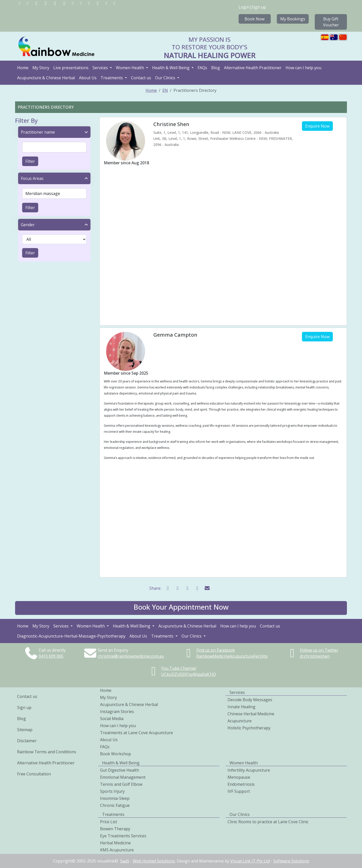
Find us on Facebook (216, 650)
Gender (28, 225)
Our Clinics (166, 78)
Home (23, 68)
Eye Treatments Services (123, 836)
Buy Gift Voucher (331, 22)
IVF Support (239, 791)
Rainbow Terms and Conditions (47, 752)
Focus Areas (32, 178)
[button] (181, 608)
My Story (41, 68)
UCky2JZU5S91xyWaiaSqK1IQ (189, 674)
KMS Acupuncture (117, 850)
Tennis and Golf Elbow (121, 784)
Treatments (112, 78)
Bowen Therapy (115, 829)
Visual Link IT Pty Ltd (250, 861)
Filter (30, 161)
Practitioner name (38, 132)
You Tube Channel (179, 668)
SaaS (125, 861)
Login (244, 7)
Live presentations (71, 68)
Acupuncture (240, 721)
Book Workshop (116, 754)
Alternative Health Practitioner (253, 68)
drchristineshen (315, 656)
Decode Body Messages (250, 700)
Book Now (255, 19)
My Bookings (293, 19)
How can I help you (303, 68)
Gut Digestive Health (120, 770)
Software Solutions (291, 861)
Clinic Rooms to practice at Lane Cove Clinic (268, 822)
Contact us (141, 78)
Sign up (259, 7)
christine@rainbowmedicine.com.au (131, 656)
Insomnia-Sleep (115, 798)
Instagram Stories (117, 712)
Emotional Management (123, 777)
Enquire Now (317, 126)
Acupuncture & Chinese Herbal (46, 78)
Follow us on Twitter (319, 650)
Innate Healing (241, 707)
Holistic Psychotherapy (249, 728)
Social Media (112, 719)
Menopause (239, 777)
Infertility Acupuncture (249, 770)
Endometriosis (241, 784)
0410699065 (51, 656)
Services (101, 68)
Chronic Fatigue (115, 805)
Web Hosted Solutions (154, 861)
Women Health (130, 68)
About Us (88, 78)
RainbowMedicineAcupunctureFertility (232, 656)
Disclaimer (27, 741)
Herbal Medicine (115, 843)
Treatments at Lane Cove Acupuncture (137, 733)
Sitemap (25, 730)
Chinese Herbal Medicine (251, 714)
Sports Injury (112, 791)
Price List (109, 822)
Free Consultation (34, 774)
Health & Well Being (171, 68)
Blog (216, 68)
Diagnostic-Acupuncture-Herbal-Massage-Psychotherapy (71, 636)
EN (165, 90)
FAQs (202, 68)
